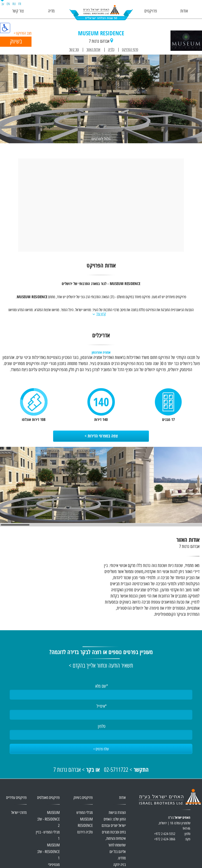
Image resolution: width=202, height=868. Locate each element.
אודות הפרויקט (101, 266)
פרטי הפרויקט (130, 50)
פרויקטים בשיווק (83, 798)
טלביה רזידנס (85, 832)
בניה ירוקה (120, 865)
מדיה (51, 11)
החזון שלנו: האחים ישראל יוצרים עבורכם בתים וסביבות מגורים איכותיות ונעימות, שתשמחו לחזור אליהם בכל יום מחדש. (114, 839)
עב (3, 4)
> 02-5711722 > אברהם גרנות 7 (101, 770)
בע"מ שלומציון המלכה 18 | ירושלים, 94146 (172, 826)
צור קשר (18, 11)
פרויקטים (151, 11)
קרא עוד (101, 314)
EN (8, 4)
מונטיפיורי (54, 865)
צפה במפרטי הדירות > (101, 436)
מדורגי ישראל (19, 813)
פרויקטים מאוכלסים (48, 798)
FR (20, 4)
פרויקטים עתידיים (16, 798)
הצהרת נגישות (117, 813)
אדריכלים (101, 336)
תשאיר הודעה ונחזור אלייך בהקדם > (101, 666)
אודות (184, 11)
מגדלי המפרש (85, 813)
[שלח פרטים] (101, 749)
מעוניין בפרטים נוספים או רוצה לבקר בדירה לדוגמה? (101, 653)
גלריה (111, 50)
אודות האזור (93, 50)
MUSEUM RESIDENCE (101, 34)
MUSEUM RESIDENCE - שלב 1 (48, 852)
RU (14, 4)
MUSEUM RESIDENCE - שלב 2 (48, 819)
